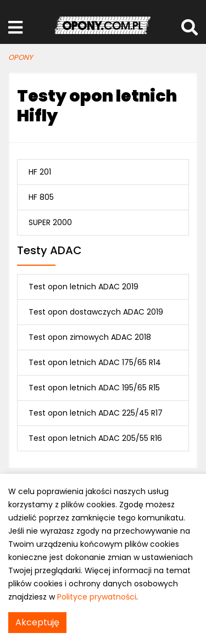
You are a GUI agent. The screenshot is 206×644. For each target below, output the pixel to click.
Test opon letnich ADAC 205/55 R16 (95, 438)
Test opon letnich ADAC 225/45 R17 (96, 413)
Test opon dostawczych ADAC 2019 (96, 312)
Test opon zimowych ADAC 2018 (90, 337)
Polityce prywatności (97, 597)
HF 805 (41, 197)
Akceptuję (37, 622)
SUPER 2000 (50, 222)
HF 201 (40, 172)
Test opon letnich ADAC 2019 (83, 287)
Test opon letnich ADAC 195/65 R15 (94, 388)
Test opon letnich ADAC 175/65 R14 (95, 362)
